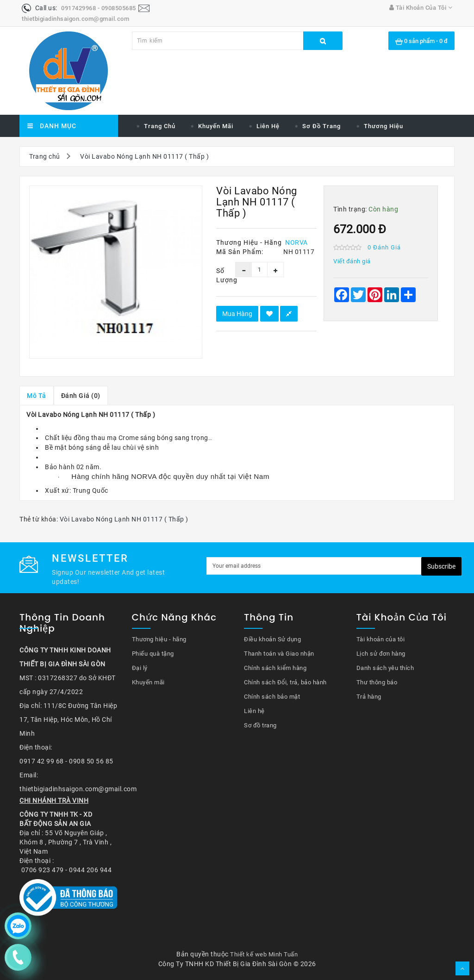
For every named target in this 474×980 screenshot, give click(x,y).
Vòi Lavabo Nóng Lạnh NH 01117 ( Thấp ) (144, 156)
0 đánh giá (384, 247)
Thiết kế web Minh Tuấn (264, 954)
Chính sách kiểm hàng (275, 668)
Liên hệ (268, 126)
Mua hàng (237, 314)
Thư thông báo (377, 682)
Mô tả (37, 396)
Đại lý (140, 668)
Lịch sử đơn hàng (381, 654)
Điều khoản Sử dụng (272, 639)
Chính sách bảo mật (272, 697)
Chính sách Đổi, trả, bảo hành (285, 682)
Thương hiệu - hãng (159, 639)
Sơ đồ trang (321, 126)
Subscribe (441, 566)
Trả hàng (369, 697)
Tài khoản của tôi (381, 639)
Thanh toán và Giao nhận (279, 654)
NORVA (296, 242)
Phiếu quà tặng (153, 654)
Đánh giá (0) (81, 396)
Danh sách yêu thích (385, 668)
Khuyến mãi (216, 126)
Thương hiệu (384, 126)
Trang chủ (160, 126)
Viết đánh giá (352, 261)
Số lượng (219, 275)
